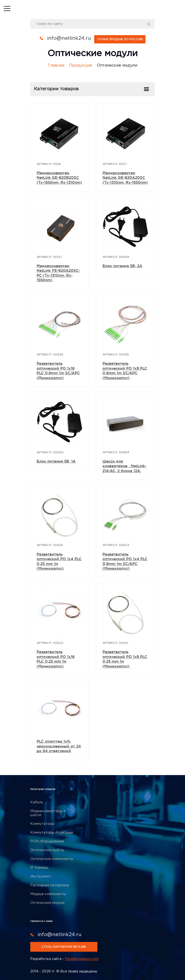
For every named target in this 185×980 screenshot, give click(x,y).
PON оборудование (47, 841)
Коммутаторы (42, 824)
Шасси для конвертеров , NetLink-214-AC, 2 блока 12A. (124, 466)
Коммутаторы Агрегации (52, 832)
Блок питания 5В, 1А (56, 461)
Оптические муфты (47, 850)
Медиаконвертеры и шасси (48, 813)
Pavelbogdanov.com (82, 959)
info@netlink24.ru (69, 38)
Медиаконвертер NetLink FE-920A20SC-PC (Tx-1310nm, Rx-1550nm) (58, 273)
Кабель (37, 802)
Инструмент (41, 876)
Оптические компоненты (52, 859)
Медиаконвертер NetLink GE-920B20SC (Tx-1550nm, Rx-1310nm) (59, 177)
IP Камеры (39, 868)
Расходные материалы (50, 885)
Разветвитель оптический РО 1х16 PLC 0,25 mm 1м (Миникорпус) (56, 659)
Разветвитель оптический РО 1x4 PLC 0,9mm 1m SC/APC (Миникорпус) (125, 561)
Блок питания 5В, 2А (122, 266)
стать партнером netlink (64, 946)
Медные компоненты (48, 894)
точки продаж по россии (120, 39)
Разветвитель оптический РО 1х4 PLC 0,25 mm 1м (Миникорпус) (59, 561)
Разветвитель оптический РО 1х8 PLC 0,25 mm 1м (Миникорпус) (125, 659)
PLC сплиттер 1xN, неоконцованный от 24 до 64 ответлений (59, 746)
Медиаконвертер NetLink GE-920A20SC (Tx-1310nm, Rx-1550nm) (125, 177)
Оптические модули (47, 903)
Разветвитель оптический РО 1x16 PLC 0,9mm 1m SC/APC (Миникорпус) (58, 371)
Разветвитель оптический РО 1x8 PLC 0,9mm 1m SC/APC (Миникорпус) (125, 371)
